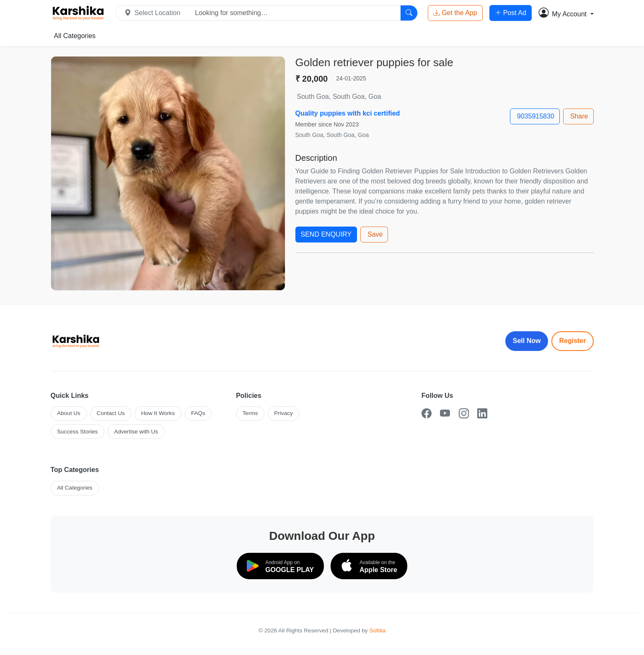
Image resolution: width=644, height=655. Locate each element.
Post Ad (511, 13)
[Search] (409, 13)
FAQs (198, 413)
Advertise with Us (136, 432)
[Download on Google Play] (280, 566)
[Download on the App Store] (369, 566)
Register (572, 341)
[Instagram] (464, 414)
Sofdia (377, 631)
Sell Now (527, 341)
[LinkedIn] (482, 414)
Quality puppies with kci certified (348, 113)
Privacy (283, 413)
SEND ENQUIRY (326, 234)
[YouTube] (445, 414)
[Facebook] (427, 414)
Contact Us (111, 413)
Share (579, 116)
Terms (250, 413)
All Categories (75, 36)
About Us (69, 413)
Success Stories (77, 432)
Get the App (455, 13)
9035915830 (536, 116)
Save (375, 234)
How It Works (158, 413)
